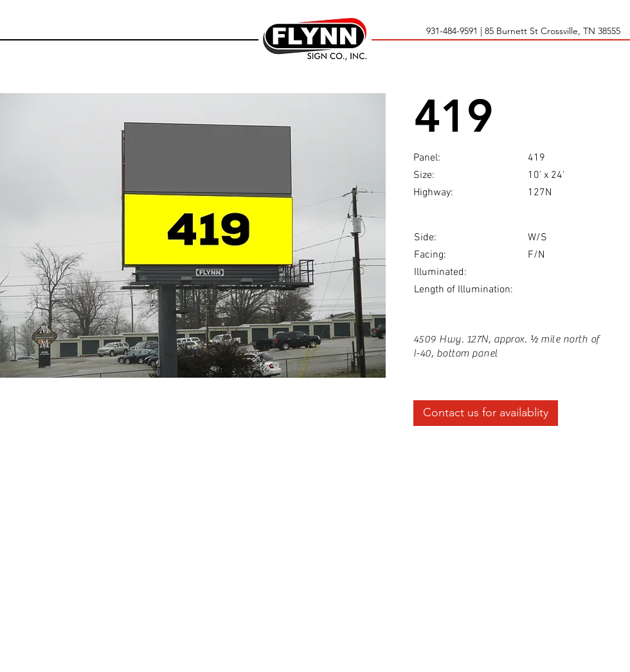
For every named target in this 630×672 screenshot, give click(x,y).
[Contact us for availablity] (486, 413)
